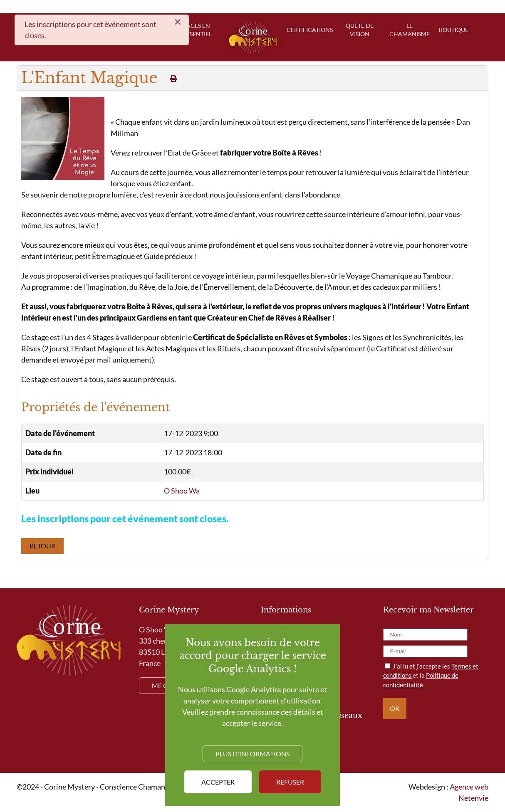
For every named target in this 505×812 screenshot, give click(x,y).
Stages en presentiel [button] (195, 30)
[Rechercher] (334, 7)
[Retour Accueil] (253, 37)
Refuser (290, 782)
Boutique (454, 30)
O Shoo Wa (182, 491)
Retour (42, 546)
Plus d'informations (252, 754)
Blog (390, 6)
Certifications (310, 30)
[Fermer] (178, 22)
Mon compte (430, 6)
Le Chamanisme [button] (410, 30)
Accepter (218, 782)
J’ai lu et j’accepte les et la (431, 676)
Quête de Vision (360, 30)
